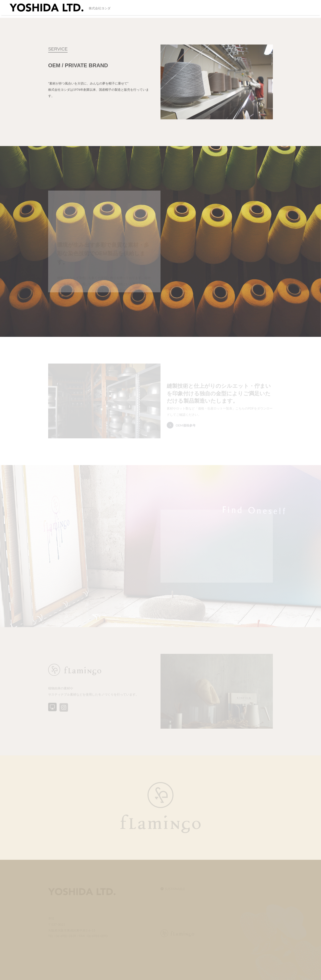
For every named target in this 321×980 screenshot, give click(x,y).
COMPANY (199, 9)
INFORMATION (244, 9)
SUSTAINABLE (155, 9)
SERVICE (179, 9)
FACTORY (220, 9)
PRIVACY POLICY (295, 9)
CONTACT (269, 9)
